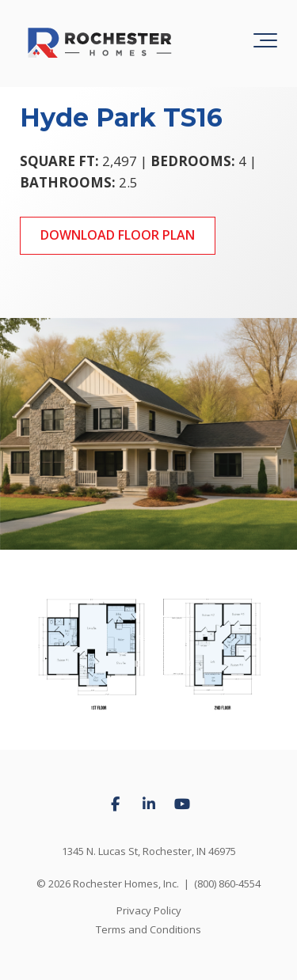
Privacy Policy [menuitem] (149, 910)
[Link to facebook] (116, 804)
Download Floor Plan (118, 235)
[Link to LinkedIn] (149, 804)
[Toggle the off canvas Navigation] (265, 44)
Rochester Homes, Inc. (126, 884)
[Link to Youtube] (182, 804)
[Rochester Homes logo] (99, 44)
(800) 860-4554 (227, 884)
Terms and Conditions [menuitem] (148, 929)
